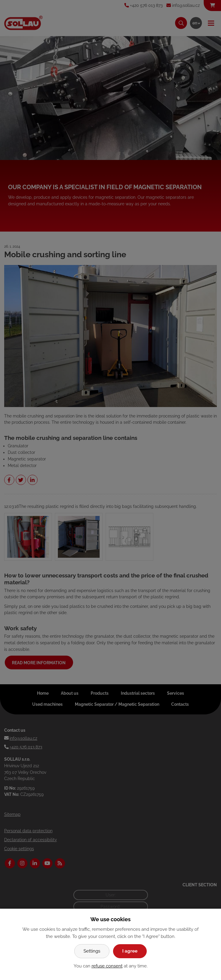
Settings (92, 951)
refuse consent (107, 966)
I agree (130, 951)
